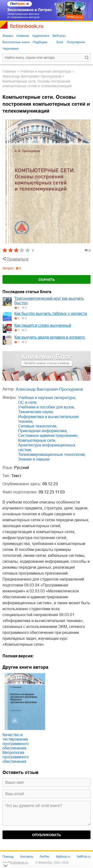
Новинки (23, 36)
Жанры (8, 36)
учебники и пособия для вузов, (47, 407)
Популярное (76, 42)
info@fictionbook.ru (15, 863)
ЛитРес (45, 857)
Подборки (40, 42)
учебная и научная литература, (47, 398)
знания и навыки (34, 459)
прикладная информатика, (43, 431)
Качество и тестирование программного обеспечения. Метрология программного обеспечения (16, 748)
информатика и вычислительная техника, (48, 419)
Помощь (8, 857)
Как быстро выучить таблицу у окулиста (51, 313)
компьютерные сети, (37, 440)
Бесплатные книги (16, 42)
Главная (9, 71)
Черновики (11, 49)
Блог (60, 42)
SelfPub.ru (84, 857)
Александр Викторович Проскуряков (32, 76)
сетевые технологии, (38, 426)
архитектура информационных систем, (47, 447)
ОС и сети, (28, 402)
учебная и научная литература (46, 71)
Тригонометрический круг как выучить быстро (49, 301)
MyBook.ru (63, 857)
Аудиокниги (41, 36)
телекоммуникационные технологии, (52, 454)
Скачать (47, 280)
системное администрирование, (48, 435)
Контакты (27, 857)
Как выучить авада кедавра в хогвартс (50, 337)
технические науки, (36, 412)
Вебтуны (59, 36)
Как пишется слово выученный (43, 325)
